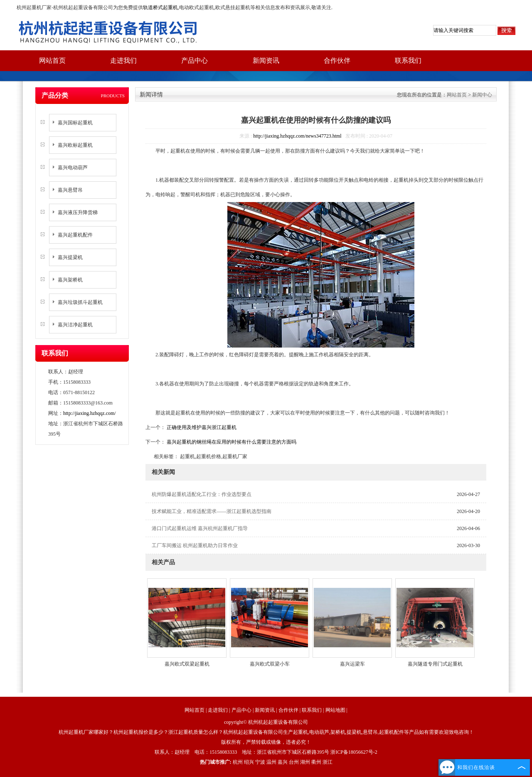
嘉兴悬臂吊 (70, 190)
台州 (294, 762)
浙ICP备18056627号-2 (354, 752)
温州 (271, 762)
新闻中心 (482, 95)
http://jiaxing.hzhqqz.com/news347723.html (297, 136)
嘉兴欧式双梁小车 (270, 664)
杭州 (238, 762)
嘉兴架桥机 (70, 280)
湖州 (305, 762)
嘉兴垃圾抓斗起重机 (80, 302)
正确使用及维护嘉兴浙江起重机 (201, 427)
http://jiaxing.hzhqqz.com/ (90, 413)
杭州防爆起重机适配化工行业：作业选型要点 (202, 494)
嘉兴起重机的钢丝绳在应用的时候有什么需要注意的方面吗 (231, 442)
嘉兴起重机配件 (75, 235)
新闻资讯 (266, 60)
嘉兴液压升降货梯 (78, 212)
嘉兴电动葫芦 (73, 168)
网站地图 (335, 710)
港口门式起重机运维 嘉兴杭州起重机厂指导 (200, 528)
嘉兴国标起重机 (75, 123)
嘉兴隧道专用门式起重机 (435, 664)
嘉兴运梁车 (352, 664)
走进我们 (123, 60)
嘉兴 (283, 762)
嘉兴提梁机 (70, 257)
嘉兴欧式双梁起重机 (187, 664)
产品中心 (195, 60)
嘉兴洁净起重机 (75, 325)
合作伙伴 (337, 60)
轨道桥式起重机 (160, 7)
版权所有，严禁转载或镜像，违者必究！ (266, 742)
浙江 (328, 762)
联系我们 (408, 60)
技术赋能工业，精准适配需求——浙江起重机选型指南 (212, 511)
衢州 (316, 762)
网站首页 (52, 60)
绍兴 (249, 762)
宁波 (260, 762)
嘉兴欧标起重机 (75, 145)
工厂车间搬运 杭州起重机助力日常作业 (195, 545)
